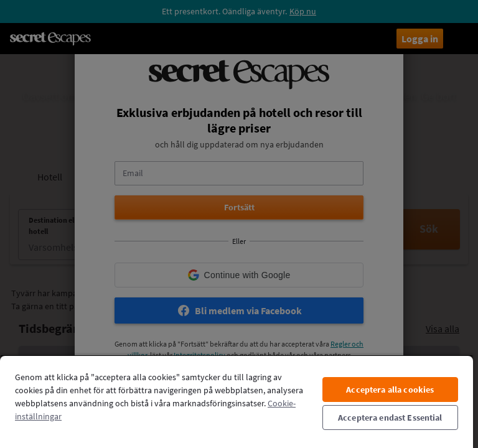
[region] (237, 401)
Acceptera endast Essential (390, 418)
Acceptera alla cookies (390, 390)
